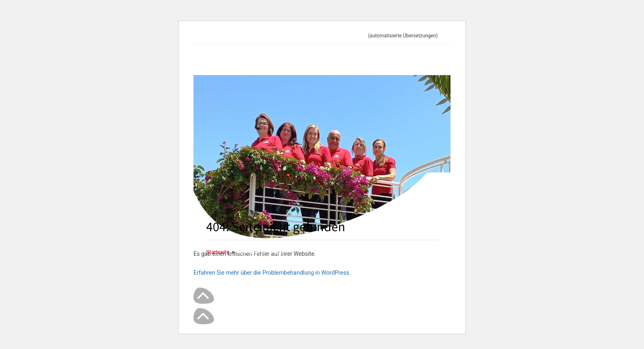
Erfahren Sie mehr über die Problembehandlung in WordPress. (272, 273)
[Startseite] (218, 252)
